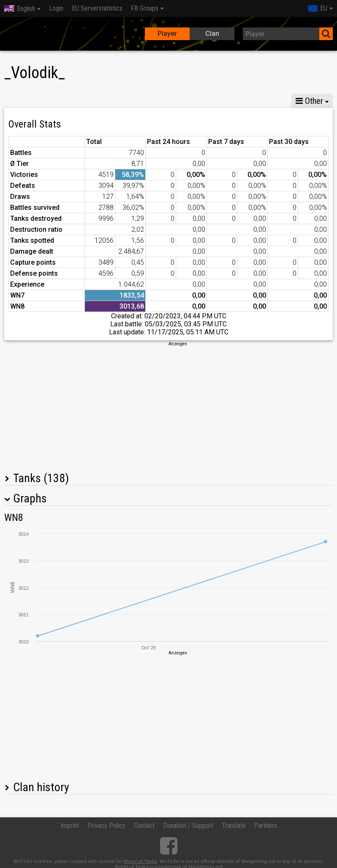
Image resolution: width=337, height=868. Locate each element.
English (20, 9)
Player (167, 34)
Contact (144, 826)
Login (56, 8)
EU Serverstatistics (97, 8)
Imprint (70, 826)
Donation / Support (188, 826)
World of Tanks (140, 861)
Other (309, 101)
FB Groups (145, 8)
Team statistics (257, 101)
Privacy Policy (106, 826)
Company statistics (188, 101)
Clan (212, 34)
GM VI (133, 101)
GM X (58, 101)
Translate (234, 826)
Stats (21, 101)
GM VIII (95, 101)
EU (318, 8)
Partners (266, 826)
